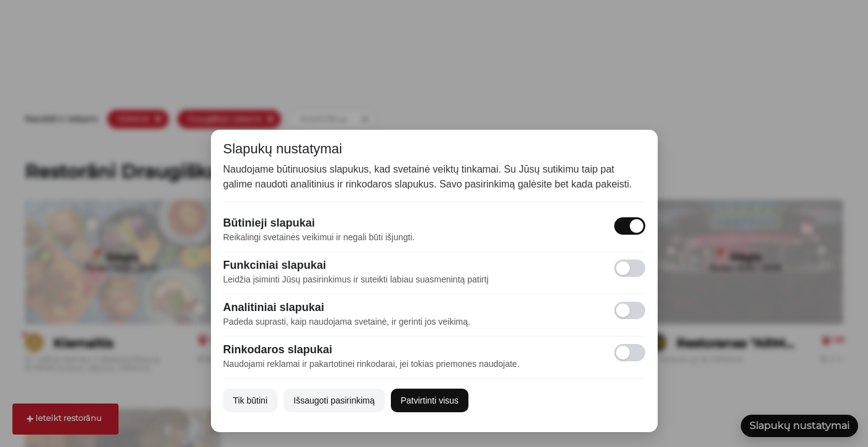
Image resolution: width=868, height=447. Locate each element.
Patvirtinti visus (430, 400)
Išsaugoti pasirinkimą (334, 400)
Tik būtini (251, 400)
